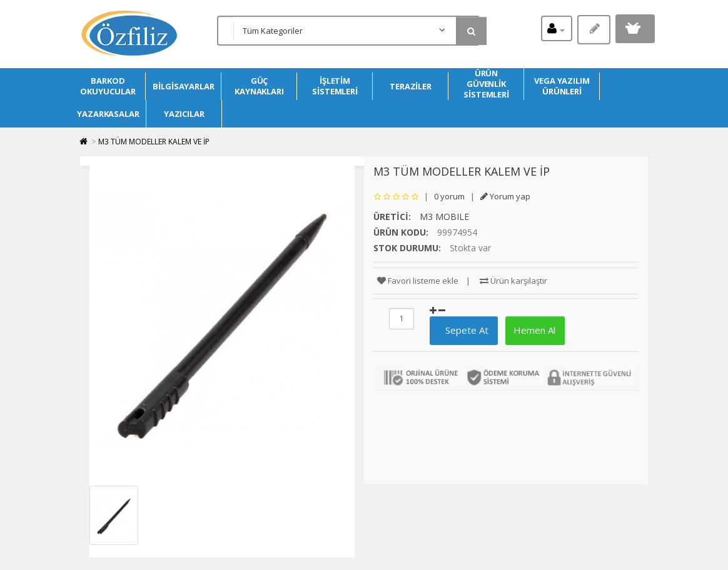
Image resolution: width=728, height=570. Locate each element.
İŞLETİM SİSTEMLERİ (335, 86)
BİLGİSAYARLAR (184, 86)
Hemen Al (533, 330)
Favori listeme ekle (418, 281)
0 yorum (449, 196)
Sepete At (462, 330)
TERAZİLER (411, 86)
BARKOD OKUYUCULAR (108, 86)
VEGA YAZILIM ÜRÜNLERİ (562, 86)
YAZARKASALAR (108, 114)
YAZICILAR (184, 114)
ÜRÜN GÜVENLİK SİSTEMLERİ (486, 84)
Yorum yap (505, 196)
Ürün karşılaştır (513, 281)
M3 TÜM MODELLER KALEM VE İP (154, 142)
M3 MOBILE (444, 217)
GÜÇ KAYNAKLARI (259, 86)
